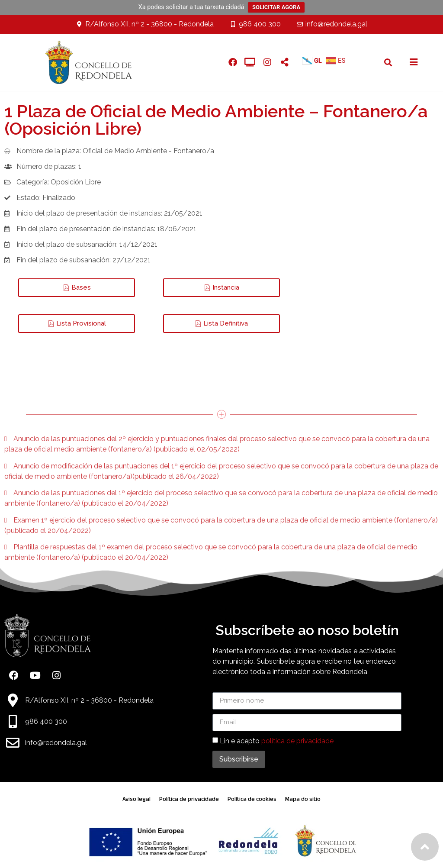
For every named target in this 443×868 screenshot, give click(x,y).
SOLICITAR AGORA (276, 7)
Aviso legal (136, 799)
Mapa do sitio (303, 799)
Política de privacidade (189, 799)
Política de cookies (252, 799)
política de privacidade (297, 741)
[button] (388, 62)
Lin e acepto (277, 741)
